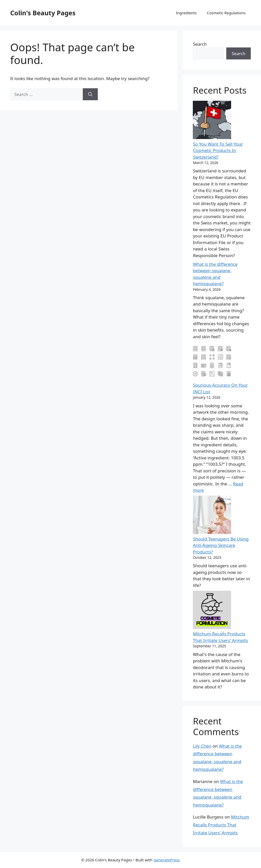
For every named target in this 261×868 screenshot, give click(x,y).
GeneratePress (167, 860)
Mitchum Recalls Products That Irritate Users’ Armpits (221, 825)
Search (200, 44)
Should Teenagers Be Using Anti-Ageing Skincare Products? (221, 545)
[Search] (90, 94)
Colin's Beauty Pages (43, 13)
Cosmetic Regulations (226, 13)
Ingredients (186, 13)
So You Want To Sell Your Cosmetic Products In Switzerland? (218, 150)
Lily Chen (202, 746)
